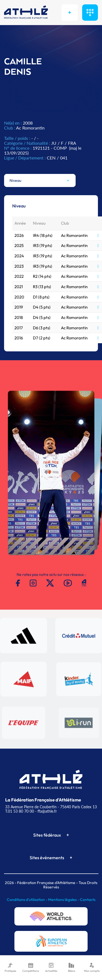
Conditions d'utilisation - (27, 900)
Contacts (88, 900)
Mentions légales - (64, 900)
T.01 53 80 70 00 (20, 811)
